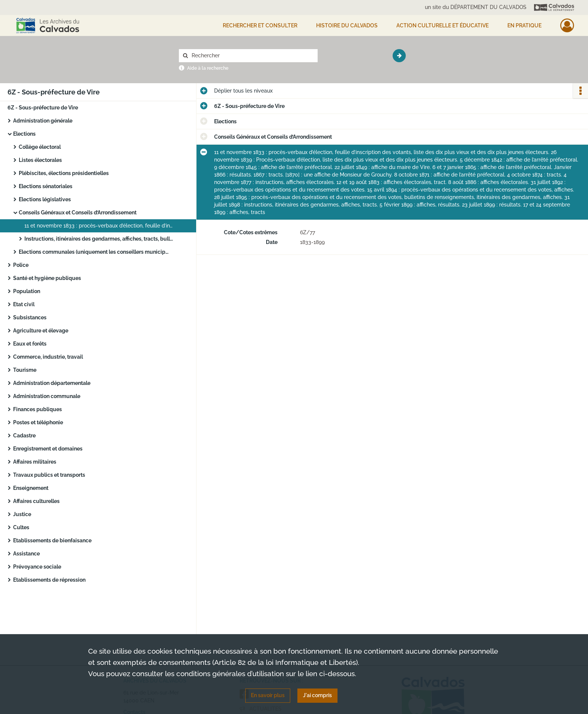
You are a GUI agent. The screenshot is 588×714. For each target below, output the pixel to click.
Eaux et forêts (30, 344)
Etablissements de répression (49, 580)
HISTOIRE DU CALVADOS (347, 25)
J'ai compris (317, 695)
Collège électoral (40, 147)
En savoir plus (268, 695)
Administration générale (43, 121)
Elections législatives (45, 199)
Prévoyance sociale (37, 567)
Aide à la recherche (208, 68)
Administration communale (47, 396)
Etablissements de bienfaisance (52, 540)
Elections (24, 134)
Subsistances (30, 317)
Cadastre (24, 436)
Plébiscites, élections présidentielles (64, 173)
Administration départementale (52, 383)
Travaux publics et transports (49, 475)
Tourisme (25, 370)
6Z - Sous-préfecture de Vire (43, 108)
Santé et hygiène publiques (47, 278)
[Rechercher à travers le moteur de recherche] (252, 56)
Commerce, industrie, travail (48, 357)
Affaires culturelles (36, 501)
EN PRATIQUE (524, 25)
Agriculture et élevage (41, 331)
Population (27, 291)
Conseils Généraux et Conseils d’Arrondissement (78, 213)
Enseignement (31, 488)
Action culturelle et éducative (442, 25)
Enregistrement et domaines (48, 449)
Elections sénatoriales (46, 186)
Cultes (21, 527)
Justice (22, 514)
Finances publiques (37, 409)
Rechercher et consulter (260, 25)
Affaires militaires (35, 462)
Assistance (26, 554)
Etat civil (24, 304)
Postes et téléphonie (38, 422)
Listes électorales (40, 160)
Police (21, 265)
